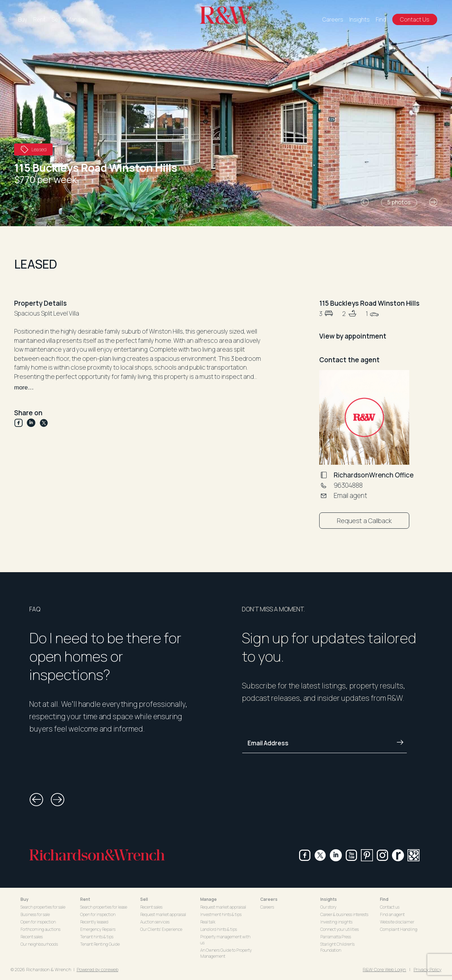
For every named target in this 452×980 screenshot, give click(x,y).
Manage (77, 19)
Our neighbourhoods (39, 944)
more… (24, 388)
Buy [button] (25, 899)
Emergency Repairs (98, 929)
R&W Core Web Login (384, 969)
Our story (328, 907)
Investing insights (336, 922)
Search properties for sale (43, 907)
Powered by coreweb (97, 969)
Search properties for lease (104, 907)
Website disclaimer (397, 922)
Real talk (208, 922)
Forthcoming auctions (40, 929)
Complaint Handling (399, 929)
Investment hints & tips (221, 914)
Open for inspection (38, 922)
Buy (23, 19)
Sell (56, 19)
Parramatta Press (336, 937)
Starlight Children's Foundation (337, 947)
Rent (39, 19)
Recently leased (94, 922)
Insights (359, 19)
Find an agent (392, 914)
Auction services (155, 922)
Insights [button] (329, 899)
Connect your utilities (340, 929)
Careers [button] (269, 899)
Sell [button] (144, 899)
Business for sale (35, 914)
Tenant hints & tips (97, 937)
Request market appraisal (163, 914)
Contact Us (415, 19)
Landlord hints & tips (219, 929)
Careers (333, 19)
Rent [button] (85, 899)
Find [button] (384, 899)
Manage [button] (209, 899)
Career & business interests (344, 914)
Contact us (390, 907)
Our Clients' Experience (161, 929)
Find (381, 19)
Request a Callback (364, 521)
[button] (365, 202)
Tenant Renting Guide (100, 944)
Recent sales (32, 937)
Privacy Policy (427, 969)
